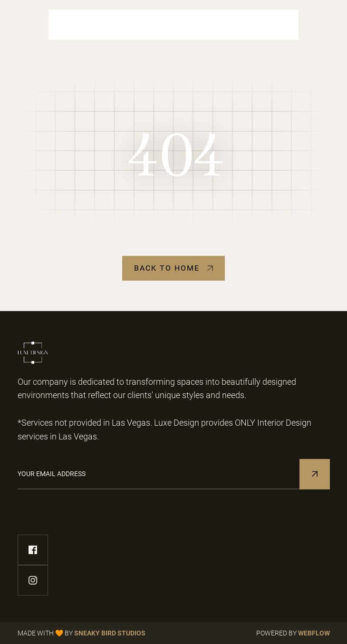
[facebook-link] (33, 550)
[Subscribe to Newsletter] (315, 474)
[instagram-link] (33, 580)
